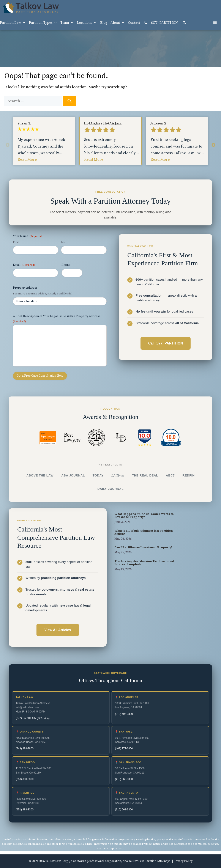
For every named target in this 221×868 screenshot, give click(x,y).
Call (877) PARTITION (166, 343)
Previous (8, 145)
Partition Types (43, 23)
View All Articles (58, 630)
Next (213, 145)
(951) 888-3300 (25, 810)
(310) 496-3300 (124, 714)
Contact (134, 23)
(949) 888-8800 (25, 748)
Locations (87, 23)
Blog (104, 23)
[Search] (69, 101)
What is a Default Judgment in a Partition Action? (144, 532)
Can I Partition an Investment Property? (143, 547)
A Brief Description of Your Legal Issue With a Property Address (57, 319)
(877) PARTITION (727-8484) (33, 718)
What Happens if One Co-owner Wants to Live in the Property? (144, 516)
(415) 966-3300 (124, 779)
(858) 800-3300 (25, 779)
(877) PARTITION (161, 23)
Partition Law (13, 23)
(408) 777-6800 (124, 748)
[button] (184, 23)
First (16, 242)
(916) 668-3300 (124, 810)
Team (67, 23)
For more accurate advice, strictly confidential (43, 294)
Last (64, 242)
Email (24, 265)
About (118, 23)
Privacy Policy (183, 861)
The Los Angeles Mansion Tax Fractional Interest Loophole (144, 563)
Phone (66, 265)
